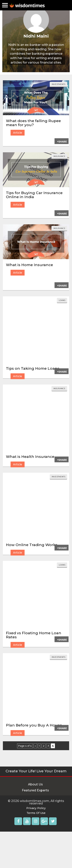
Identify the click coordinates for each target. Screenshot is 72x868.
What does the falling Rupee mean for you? (33, 123)
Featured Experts (35, 790)
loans (62, 300)
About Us (35, 784)
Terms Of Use (36, 813)
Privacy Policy (36, 808)
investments (58, 84)
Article (18, 133)
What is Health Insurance (30, 457)
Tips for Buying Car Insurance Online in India (34, 195)
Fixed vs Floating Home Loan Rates (34, 635)
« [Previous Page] (35, 746)
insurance (59, 156)
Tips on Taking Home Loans (33, 368)
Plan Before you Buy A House (34, 725)
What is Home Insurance (29, 265)
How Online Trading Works (32, 545)
